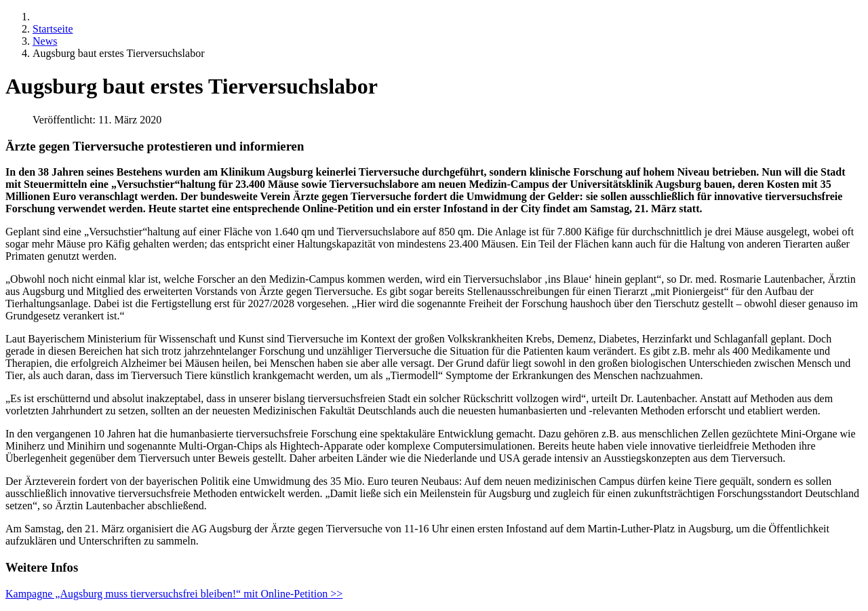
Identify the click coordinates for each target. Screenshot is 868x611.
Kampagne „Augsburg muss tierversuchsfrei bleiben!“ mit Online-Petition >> (174, 594)
